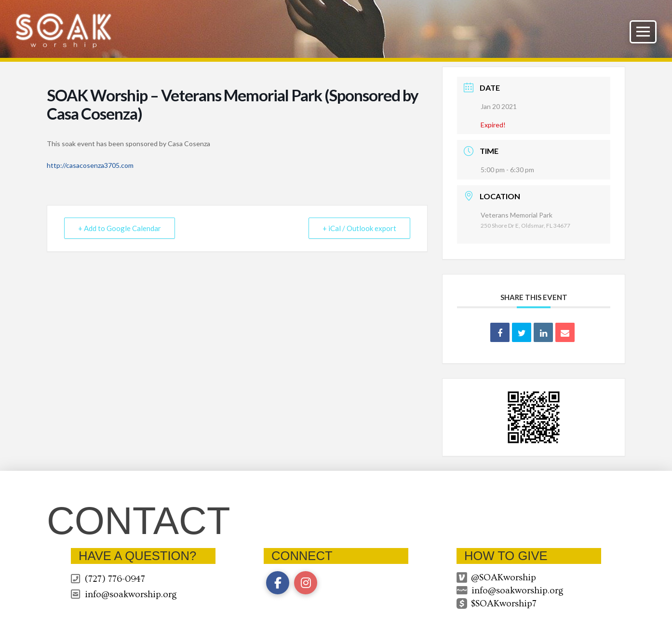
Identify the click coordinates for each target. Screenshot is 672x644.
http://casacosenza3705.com (90, 165)
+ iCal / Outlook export (359, 228)
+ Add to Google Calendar (120, 228)
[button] (643, 32)
